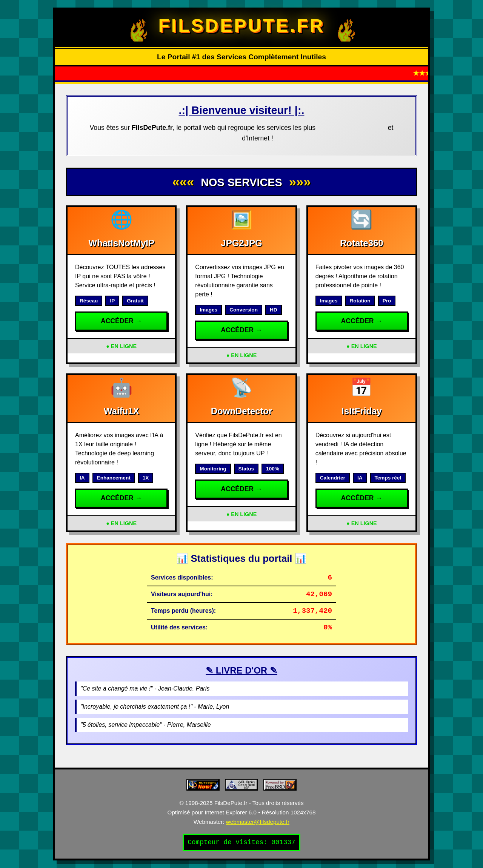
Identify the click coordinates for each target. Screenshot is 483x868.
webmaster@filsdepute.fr (258, 822)
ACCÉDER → (121, 321)
